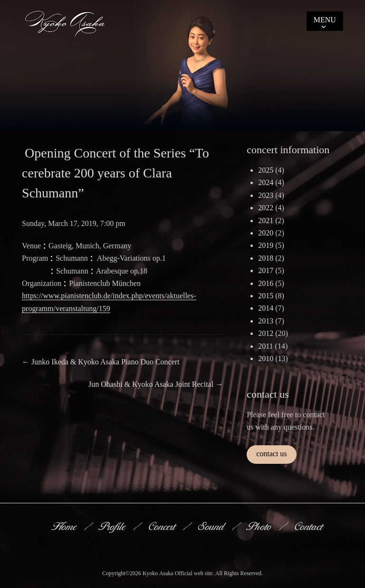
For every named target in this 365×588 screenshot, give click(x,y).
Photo (260, 526)
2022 (266, 208)
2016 (266, 283)
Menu (325, 20)
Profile (113, 526)
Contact (309, 526)
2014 (266, 308)
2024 (266, 182)
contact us (271, 454)
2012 (266, 333)
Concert (163, 526)
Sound (212, 526)
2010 (266, 358)
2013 (266, 321)
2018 (266, 258)
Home (65, 526)
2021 (266, 220)
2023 (266, 195)
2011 (265, 346)
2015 (266, 296)
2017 (266, 270)
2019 (266, 245)
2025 (266, 170)
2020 (266, 233)
